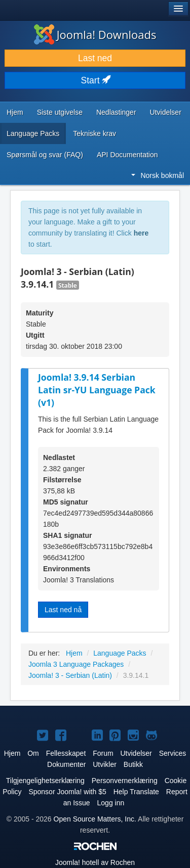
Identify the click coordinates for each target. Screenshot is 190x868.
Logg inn (111, 803)
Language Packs (33, 133)
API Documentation (127, 155)
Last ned (95, 58)
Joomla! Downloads (95, 34)
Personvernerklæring (125, 781)
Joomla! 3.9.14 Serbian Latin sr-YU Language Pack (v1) (97, 390)
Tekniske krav (94, 133)
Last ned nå (63, 610)
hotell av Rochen (95, 862)
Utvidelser (166, 112)
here (141, 233)
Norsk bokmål (158, 175)
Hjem (15, 112)
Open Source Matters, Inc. (95, 819)
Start (95, 80)
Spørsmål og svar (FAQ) (45, 155)
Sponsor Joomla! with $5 (67, 792)
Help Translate (136, 792)
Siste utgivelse (60, 112)
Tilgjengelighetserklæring (45, 781)
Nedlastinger (116, 112)
